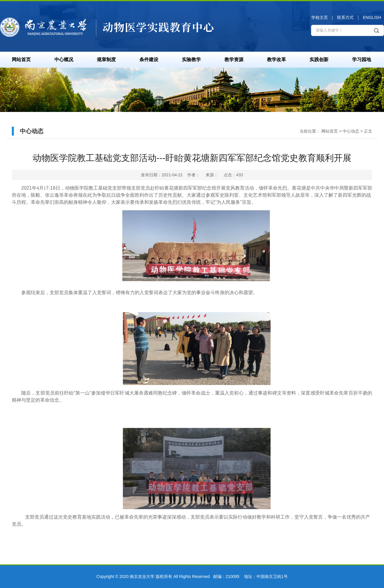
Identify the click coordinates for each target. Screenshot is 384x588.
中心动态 (351, 131)
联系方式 (345, 17)
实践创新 (319, 60)
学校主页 (320, 17)
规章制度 (106, 60)
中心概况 (64, 60)
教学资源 (234, 60)
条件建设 (149, 60)
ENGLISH (372, 17)
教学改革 (276, 60)
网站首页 (21, 60)
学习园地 (362, 60)
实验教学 (191, 60)
